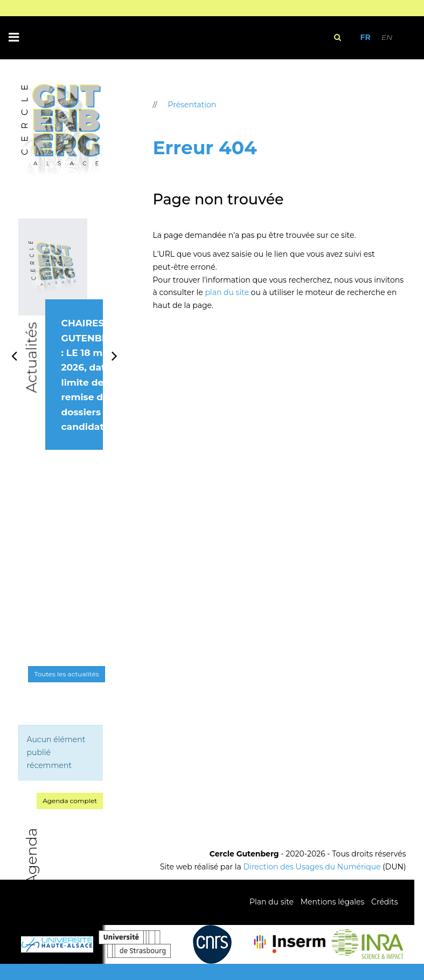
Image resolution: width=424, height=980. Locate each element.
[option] (61, 346)
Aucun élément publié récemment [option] (56, 752)
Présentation (192, 105)
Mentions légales (333, 902)
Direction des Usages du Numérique (312, 867)
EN (387, 37)
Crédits (384, 902)
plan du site (227, 292)
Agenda (31, 856)
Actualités (31, 358)
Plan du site (272, 902)
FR (365, 37)
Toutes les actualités (66, 674)
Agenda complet (70, 801)
